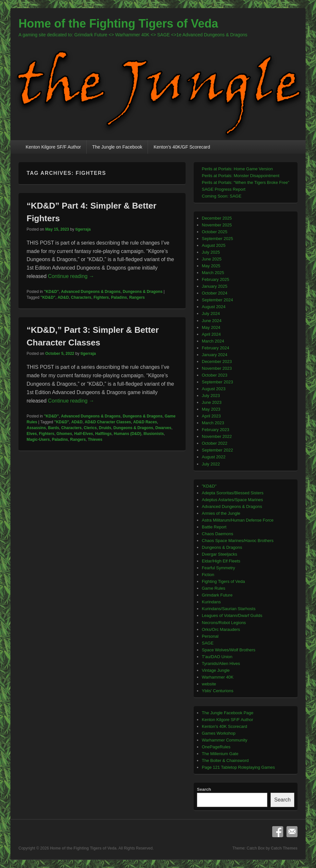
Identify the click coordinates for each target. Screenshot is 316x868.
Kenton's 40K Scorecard (225, 726)
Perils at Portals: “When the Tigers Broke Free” (245, 182)
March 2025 (213, 273)
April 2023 (211, 416)
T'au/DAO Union (217, 657)
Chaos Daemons (218, 534)
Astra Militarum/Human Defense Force (238, 520)
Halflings (103, 434)
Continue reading (71, 276)
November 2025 (217, 225)
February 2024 (216, 348)
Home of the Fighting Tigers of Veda (118, 24)
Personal (210, 636)
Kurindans (211, 602)
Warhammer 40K (218, 677)
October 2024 (215, 293)
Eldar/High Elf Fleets (221, 561)
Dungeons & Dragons (143, 292)
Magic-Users (38, 440)
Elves (32, 434)
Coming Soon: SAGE (222, 196)
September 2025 (217, 239)
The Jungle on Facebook (117, 147)
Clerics (90, 428)
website (209, 684)
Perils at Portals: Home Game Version (237, 169)
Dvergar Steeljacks (219, 554)
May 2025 (211, 266)
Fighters (101, 297)
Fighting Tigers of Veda (223, 581)
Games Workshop (219, 733)
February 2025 (216, 279)
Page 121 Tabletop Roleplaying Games (238, 767)
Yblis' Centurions (218, 691)
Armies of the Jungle (221, 513)
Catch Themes (284, 848)
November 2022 (217, 436)
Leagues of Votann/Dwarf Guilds (232, 615)
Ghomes (64, 434)
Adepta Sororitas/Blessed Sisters (233, 493)
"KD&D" (51, 292)
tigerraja (83, 229)
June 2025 (212, 259)
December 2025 (217, 218)
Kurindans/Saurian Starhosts (229, 609)
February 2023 (216, 430)
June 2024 (212, 321)
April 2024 (211, 334)
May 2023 (211, 409)
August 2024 (214, 307)
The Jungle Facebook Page (228, 713)
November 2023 (217, 368)
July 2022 (211, 464)
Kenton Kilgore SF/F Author (53, 147)
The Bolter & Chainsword (225, 760)
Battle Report (214, 527)
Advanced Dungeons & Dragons (91, 292)
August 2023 (214, 389)
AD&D (63, 297)
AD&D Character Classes (108, 422)
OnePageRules (216, 747)
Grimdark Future (217, 595)
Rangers (137, 297)
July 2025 (211, 252)
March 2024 (213, 341)
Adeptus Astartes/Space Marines (232, 500)
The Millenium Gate (220, 754)
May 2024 (211, 327)
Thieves (95, 440)
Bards (54, 428)
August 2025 (214, 245)
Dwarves (163, 428)
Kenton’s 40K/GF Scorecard (182, 147)
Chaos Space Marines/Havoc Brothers (238, 541)
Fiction (208, 575)
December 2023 (217, 362)
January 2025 (215, 286)
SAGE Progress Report (224, 189)
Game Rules (213, 588)
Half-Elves (84, 434)
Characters (81, 297)
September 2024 (217, 300)
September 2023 (217, 382)
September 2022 (217, 450)
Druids (105, 428)
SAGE (208, 643)
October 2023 (215, 375)
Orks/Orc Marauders (221, 629)
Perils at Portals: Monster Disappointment (241, 176)
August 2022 (214, 457)
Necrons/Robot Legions (224, 623)
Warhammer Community (225, 740)
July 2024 (211, 313)
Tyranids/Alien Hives (221, 663)
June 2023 (212, 402)
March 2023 (213, 423)
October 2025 (215, 232)
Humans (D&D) (128, 434)
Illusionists (154, 434)
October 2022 (215, 443)
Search (204, 789)
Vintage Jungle (216, 670)
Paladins (119, 297)
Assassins (36, 428)
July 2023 (211, 396)
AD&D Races (145, 422)
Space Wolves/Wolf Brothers (229, 650)
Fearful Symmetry (219, 568)
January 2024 (215, 355)
